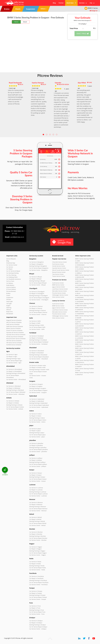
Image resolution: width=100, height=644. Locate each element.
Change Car (94, 11)
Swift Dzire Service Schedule (15, 326)
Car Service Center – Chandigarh (39, 300)
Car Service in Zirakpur (36, 621)
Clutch (8, 295)
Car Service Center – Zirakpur (38, 629)
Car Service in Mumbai (36, 532)
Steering (9, 308)
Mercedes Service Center (60, 291)
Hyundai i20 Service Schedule (15, 332)
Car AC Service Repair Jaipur (37, 435)
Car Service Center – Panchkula (38, 585)
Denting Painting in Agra (13, 359)
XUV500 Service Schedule (14, 345)
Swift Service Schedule (13, 324)
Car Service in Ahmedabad (14, 369)
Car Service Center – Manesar (38, 511)
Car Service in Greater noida (38, 365)
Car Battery (10, 283)
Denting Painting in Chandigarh (38, 296)
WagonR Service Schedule (14, 320)
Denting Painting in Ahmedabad (16, 373)
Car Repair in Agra (12, 357)
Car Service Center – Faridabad (38, 344)
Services (83, 3)
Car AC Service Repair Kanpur (38, 479)
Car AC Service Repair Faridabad (39, 342)
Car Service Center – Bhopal (37, 285)
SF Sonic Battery (11, 289)
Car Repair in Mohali (35, 519)
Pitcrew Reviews (50, 75)
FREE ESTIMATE (5, 474)
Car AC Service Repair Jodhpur (38, 464)
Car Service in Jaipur (35, 429)
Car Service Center (12, 265)
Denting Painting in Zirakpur (38, 625)
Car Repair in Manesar (36, 505)
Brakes (8, 293)
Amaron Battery (11, 287)
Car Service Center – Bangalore (38, 270)
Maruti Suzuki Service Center (61, 270)
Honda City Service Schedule (15, 337)
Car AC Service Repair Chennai (38, 312)
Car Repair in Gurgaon (36, 386)
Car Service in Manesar (36, 502)
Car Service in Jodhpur (36, 458)
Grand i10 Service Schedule (14, 330)
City (92, 3)
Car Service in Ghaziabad (37, 351)
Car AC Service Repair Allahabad (16, 392)
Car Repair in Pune (35, 608)
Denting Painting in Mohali (37, 521)
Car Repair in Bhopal (35, 279)
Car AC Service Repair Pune (37, 612)
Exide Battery (10, 285)
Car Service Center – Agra (14, 363)
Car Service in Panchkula (37, 576)
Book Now (71, 3)
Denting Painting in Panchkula (38, 580)
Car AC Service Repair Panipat (38, 597)
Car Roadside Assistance (14, 279)
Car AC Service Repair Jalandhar (39, 449)
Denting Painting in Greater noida (39, 369)
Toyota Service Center (59, 276)
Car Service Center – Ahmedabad (16, 379)
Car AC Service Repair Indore (38, 420)
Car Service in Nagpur (36, 547)
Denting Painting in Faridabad (38, 340)
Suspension (10, 297)
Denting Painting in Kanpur (37, 477)
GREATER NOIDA (64, 84)
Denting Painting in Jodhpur (37, 462)
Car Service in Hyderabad (37, 399)
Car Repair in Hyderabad (37, 401)
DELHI (21, 84)
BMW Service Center (58, 285)
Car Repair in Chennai (36, 308)
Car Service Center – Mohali (37, 525)
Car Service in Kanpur (36, 473)
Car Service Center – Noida (37, 570)
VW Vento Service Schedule (14, 343)
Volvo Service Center (58, 297)
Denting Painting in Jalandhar (38, 447)
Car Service (10, 267)
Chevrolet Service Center (60, 262)
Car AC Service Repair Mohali (38, 523)
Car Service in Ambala (13, 401)
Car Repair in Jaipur (35, 431)
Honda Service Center (59, 266)
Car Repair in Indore (35, 416)
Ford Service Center (58, 264)
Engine (8, 306)
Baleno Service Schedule (14, 328)
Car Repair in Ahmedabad (14, 371)
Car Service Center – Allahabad (15, 394)
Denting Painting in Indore (37, 418)
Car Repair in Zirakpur (36, 623)
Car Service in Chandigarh (37, 292)
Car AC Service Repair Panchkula (39, 582)
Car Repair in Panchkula (36, 578)
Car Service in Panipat (36, 591)
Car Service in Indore (35, 414)
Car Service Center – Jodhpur (38, 466)
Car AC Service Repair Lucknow (38, 494)
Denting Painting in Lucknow (38, 492)
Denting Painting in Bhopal (37, 281)
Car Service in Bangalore (36, 262)
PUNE (90, 82)
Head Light (10, 301)
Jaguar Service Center (59, 287)
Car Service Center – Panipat (38, 599)
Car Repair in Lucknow (36, 490)
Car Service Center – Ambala (15, 409)
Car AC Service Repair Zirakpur (38, 627)
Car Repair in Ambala (13, 403)
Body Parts (10, 312)
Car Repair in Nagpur (35, 549)
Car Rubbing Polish (12, 277)
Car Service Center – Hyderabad (39, 407)
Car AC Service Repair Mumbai (38, 538)
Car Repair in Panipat (35, 593)
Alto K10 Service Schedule (14, 322)
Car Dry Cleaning (11, 275)
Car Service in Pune (35, 606)
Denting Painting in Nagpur (37, 551)
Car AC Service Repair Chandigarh (39, 298)
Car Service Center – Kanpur (38, 481)
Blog (54, 3)
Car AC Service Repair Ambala (15, 407)
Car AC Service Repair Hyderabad (39, 405)
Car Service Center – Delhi (37, 329)
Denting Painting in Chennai (37, 310)
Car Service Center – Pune (37, 614)
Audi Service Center (58, 283)
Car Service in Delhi (35, 321)
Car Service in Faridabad (36, 336)
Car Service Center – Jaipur (37, 437)
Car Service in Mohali (35, 517)
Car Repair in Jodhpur (36, 460)
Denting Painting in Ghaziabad (38, 355)
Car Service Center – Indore (37, 422)
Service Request (11, 259)
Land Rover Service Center (60, 289)
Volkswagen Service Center (60, 295)
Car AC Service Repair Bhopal (38, 283)
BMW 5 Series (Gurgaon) (83, 20)
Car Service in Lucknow (36, 488)
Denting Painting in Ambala (14, 405)
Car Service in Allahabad (13, 386)
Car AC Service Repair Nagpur (38, 553)
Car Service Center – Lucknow (38, 496)
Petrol (16, 22)
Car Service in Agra (12, 354)
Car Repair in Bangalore (36, 264)
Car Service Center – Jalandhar (38, 451)
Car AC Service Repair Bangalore (39, 268)
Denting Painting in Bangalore (38, 266)
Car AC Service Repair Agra (14, 361)
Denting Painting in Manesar (38, 507)
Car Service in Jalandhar (36, 443)
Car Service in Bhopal (36, 277)
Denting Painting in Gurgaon (38, 388)
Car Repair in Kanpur (35, 475)
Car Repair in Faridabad (36, 338)
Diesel (25, 22)
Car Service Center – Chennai (38, 314)
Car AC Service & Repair (13, 271)
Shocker (9, 299)
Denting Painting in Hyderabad (38, 403)
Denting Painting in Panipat (37, 595)
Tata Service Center (58, 274)
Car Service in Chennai (36, 306)
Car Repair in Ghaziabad (36, 353)
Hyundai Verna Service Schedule (16, 335)
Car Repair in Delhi (35, 323)
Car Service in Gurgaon (36, 384)
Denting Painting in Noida (37, 566)
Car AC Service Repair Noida (38, 568)
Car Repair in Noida (35, 564)
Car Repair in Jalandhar (36, 445)
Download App (11, 263)
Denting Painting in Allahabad (15, 390)
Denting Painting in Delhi (37, 325)
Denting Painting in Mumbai (37, 536)
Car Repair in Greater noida (37, 367)
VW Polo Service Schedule (14, 341)
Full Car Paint (10, 281)
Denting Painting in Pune (37, 610)
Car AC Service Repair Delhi (37, 327)
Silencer (9, 310)
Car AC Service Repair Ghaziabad (39, 357)
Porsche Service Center (59, 293)
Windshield (10, 314)
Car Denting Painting (12, 273)
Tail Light (9, 304)
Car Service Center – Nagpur (38, 555)
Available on (62, 242)
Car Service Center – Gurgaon (38, 392)
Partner (61, 3)
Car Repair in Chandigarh (37, 294)
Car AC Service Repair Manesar (38, 509)
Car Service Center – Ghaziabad (39, 359)
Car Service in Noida (35, 562)
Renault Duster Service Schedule (16, 339)
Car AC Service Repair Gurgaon (38, 390)
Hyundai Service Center (59, 268)
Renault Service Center (59, 272)
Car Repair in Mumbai (36, 534)
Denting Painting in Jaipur (37, 433)
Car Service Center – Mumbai (38, 540)
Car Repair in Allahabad (13, 388)
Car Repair (9, 269)
